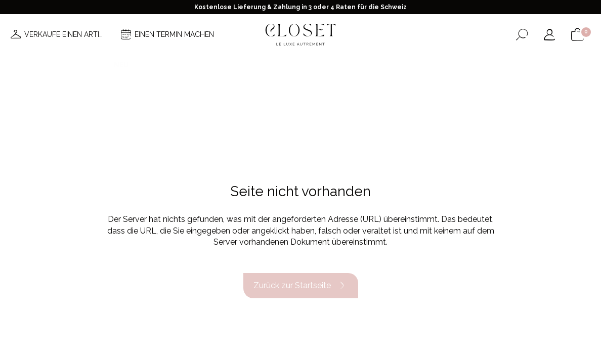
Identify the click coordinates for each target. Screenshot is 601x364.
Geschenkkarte (457, 65)
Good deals (364, 65)
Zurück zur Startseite (301, 286)
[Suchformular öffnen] (522, 35)
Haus (406, 65)
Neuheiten (134, 65)
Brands (316, 65)
